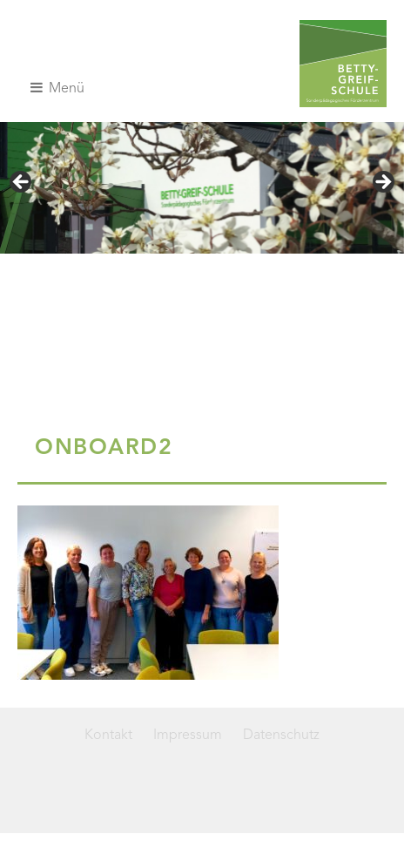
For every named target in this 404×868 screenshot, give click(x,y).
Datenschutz (281, 736)
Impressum (188, 736)
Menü (57, 88)
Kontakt (108, 736)
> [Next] (382, 183)
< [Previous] (22, 183)
